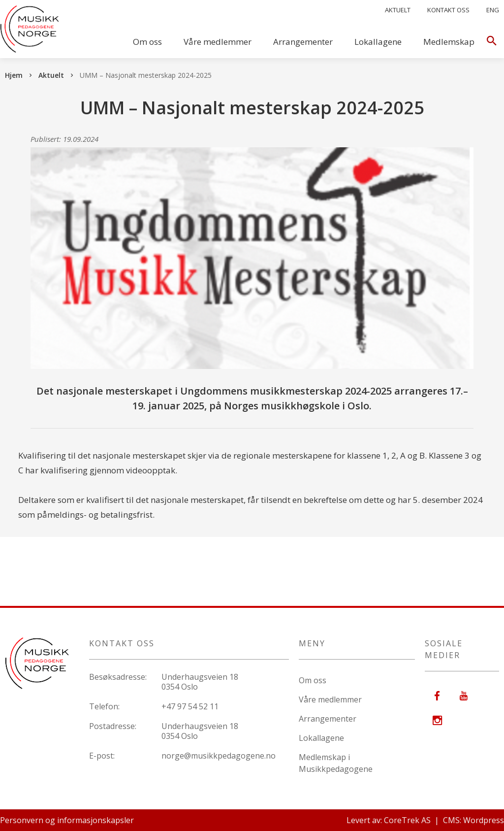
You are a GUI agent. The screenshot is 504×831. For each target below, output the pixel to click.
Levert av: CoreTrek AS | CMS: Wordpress (425, 820)
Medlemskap (449, 42)
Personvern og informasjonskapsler (67, 820)
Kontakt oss (448, 10)
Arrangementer (303, 42)
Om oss (147, 42)
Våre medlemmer (218, 42)
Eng (493, 10)
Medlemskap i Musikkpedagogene (336, 763)
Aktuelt (398, 10)
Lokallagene (378, 42)
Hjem (14, 75)
